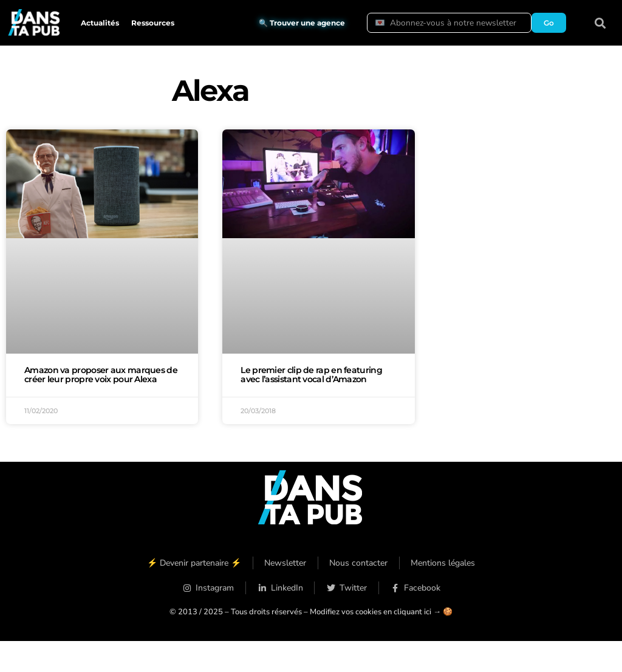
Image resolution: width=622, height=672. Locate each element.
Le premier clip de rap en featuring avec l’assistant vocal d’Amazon (311, 375)
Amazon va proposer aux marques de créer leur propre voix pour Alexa (101, 375)
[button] (600, 23)
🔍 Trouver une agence (302, 23)
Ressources (153, 23)
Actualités (100, 23)
